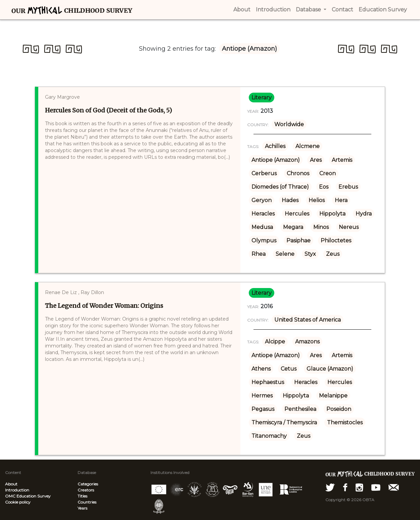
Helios (317, 200)
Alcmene (308, 146)
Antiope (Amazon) (276, 160)
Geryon (262, 200)
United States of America (308, 320)
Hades (290, 200)
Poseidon (339, 409)
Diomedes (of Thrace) (280, 187)
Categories (88, 484)
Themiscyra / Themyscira (284, 422)
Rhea (259, 254)
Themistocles (345, 422)
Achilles (275, 146)
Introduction (17, 490)
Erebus (348, 187)
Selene (285, 254)
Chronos (298, 173)
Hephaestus (268, 382)
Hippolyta (332, 214)
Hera (341, 200)
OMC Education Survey (28, 496)
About (11, 484)
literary (262, 98)
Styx (310, 254)
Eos (324, 187)
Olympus (264, 241)
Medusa (262, 227)
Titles (82, 496)
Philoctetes (336, 241)
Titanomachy (269, 436)
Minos (321, 227)
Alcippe (275, 342)
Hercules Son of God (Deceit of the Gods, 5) (108, 110)
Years (82, 508)
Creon (328, 173)
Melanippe (333, 396)
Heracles (263, 214)
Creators (86, 490)
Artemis (342, 160)
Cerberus (264, 173)
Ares (316, 160)
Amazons (307, 342)
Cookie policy (18, 502)
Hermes (262, 396)
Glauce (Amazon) (330, 369)
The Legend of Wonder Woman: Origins (104, 306)
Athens (261, 369)
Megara (293, 227)
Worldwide (289, 124)
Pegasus (263, 409)
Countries (87, 502)
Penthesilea (300, 409)
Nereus (349, 227)
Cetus (289, 369)
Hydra (364, 214)
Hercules (297, 214)
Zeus (333, 254)
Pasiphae (298, 241)
